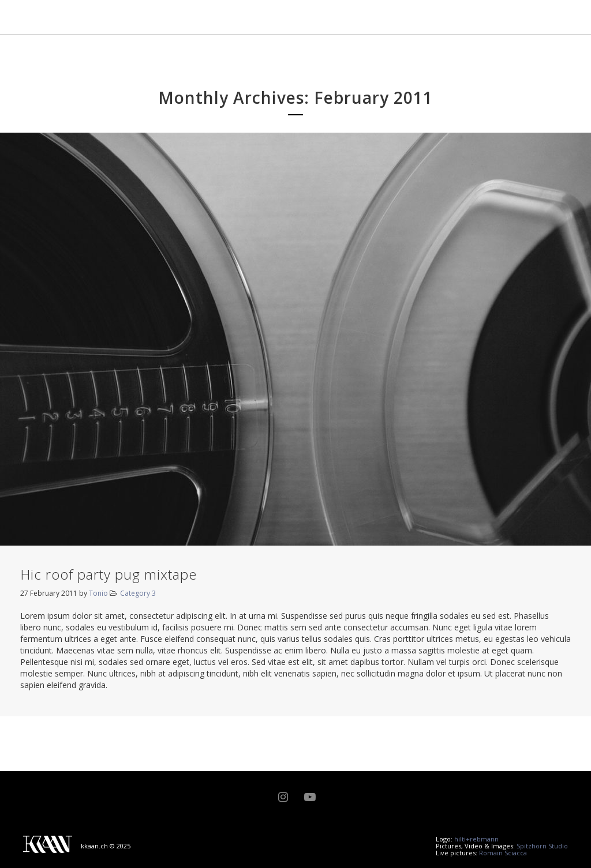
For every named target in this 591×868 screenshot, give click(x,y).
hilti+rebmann (476, 839)
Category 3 (138, 593)
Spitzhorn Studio (542, 846)
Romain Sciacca (503, 853)
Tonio (98, 593)
